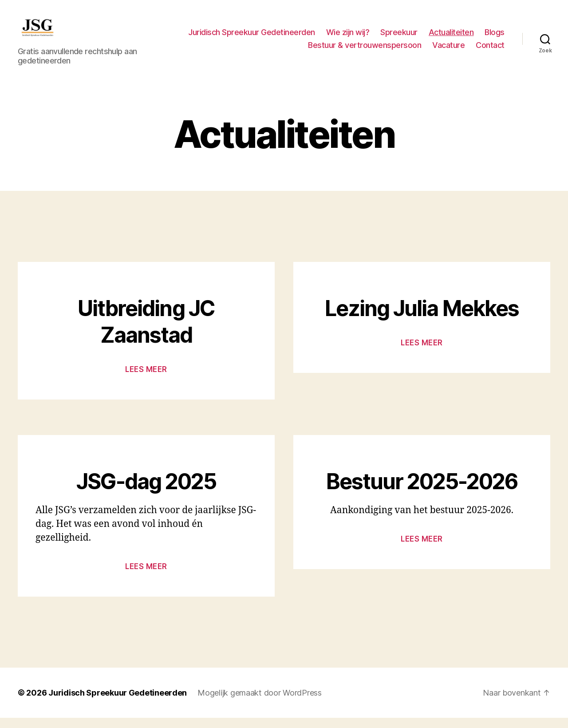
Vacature (448, 50)
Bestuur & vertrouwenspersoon (365, 50)
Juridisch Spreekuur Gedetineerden (252, 37)
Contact (490, 50)
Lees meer (146, 380)
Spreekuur (399, 37)
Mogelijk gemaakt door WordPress (260, 703)
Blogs (495, 37)
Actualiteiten (451, 37)
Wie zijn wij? (348, 37)
